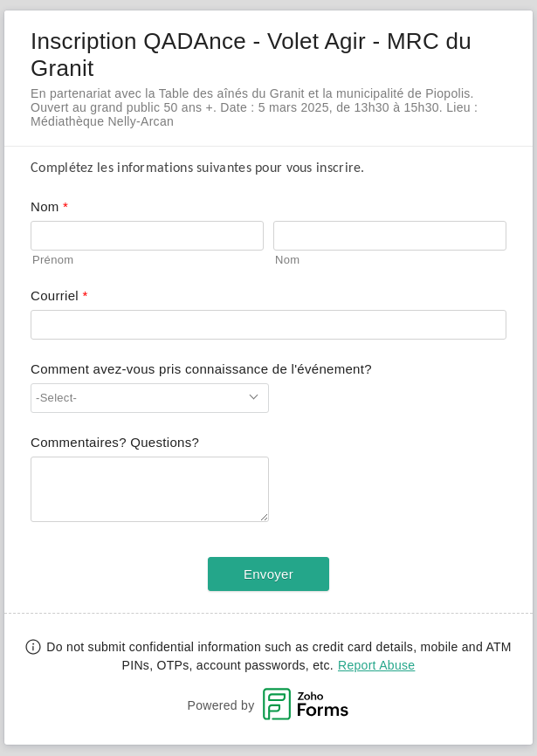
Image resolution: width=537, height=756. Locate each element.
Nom (287, 260)
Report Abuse (376, 665)
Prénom (53, 260)
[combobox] (150, 398)
